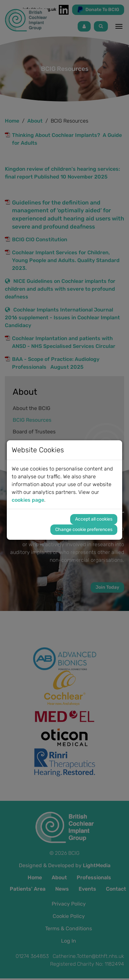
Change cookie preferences (84, 530)
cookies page (28, 500)
